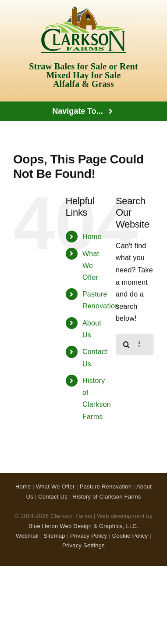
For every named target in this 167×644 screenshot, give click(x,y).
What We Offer (91, 266)
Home (92, 237)
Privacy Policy (89, 536)
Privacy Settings (83, 545)
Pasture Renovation (106, 487)
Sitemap (54, 536)
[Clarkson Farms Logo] (83, 10)
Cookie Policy (130, 536)
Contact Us (53, 497)
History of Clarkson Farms (107, 497)
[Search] (127, 344)
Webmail (27, 536)
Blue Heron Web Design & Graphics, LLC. (83, 526)
